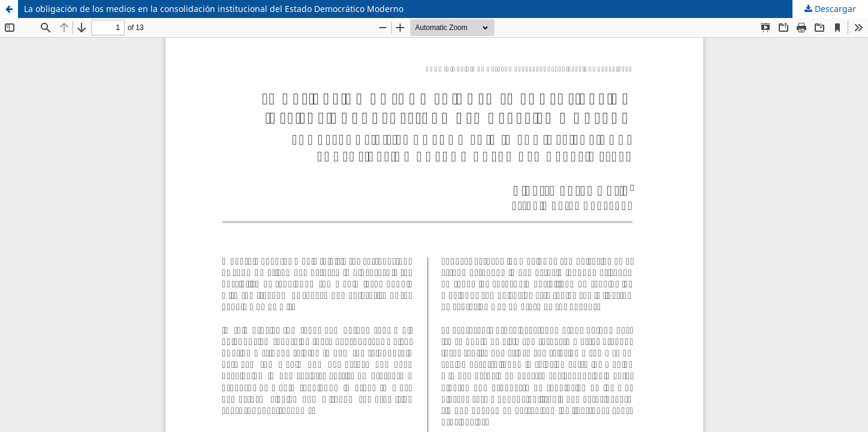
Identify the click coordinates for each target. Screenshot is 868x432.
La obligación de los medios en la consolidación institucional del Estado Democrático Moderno (214, 9)
